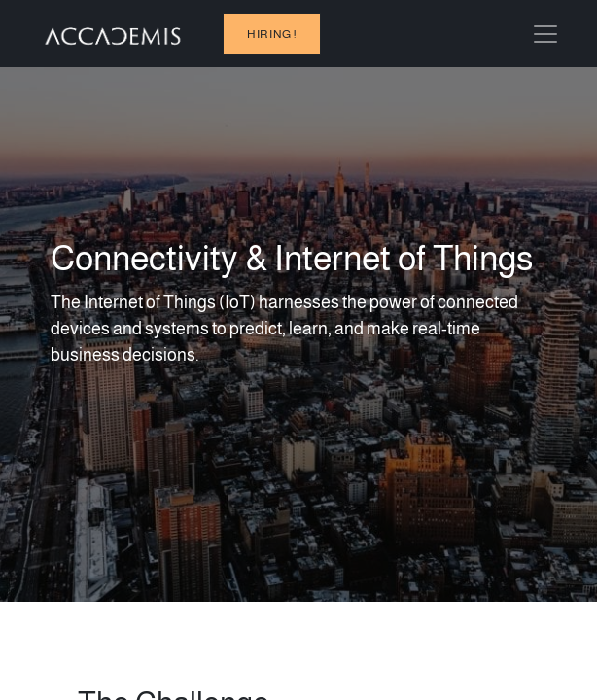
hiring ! (272, 34)
